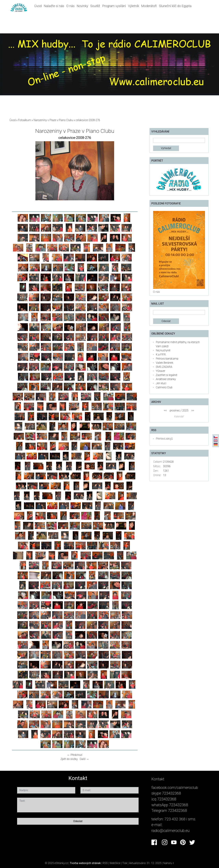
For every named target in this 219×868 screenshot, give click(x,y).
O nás (70, 6)
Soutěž (95, 6)
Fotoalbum (25, 120)
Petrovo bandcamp (167, 359)
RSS (105, 863)
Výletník (133, 6)
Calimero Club (164, 387)
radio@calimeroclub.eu (170, 831)
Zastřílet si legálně (167, 375)
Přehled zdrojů (164, 439)
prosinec (175, 410)
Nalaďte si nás (54, 6)
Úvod (38, 6)
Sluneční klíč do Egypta (175, 6)
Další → (84, 759)
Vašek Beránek (165, 363)
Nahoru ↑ (169, 863)
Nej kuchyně (163, 350)
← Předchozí (75, 755)
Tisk (125, 863)
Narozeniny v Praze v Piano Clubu (53, 120)
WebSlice (115, 863)
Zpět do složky (69, 759)
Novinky (82, 6)
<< (165, 410)
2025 (185, 410)
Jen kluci (161, 383)
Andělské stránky (166, 379)
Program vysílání (114, 6)
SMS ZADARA (164, 367)
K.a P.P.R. (161, 354)
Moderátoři (149, 6)
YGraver (161, 371)
